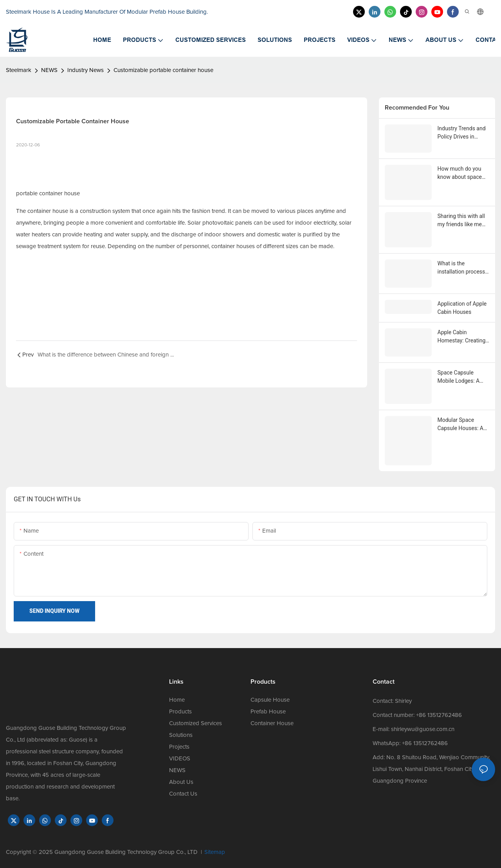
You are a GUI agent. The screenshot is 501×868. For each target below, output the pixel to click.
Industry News (86, 70)
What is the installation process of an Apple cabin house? (461, 268)
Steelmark (19, 70)
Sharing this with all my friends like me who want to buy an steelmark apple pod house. (462, 221)
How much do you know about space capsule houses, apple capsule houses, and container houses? (460, 173)
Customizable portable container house (163, 70)
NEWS (49, 70)
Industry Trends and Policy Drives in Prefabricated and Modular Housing (462, 133)
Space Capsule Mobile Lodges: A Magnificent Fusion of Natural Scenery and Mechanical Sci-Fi (462, 377)
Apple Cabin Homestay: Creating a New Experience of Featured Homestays (463, 337)
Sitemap (215, 852)
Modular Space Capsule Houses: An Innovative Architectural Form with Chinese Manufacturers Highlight (462, 425)
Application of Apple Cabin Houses (462, 308)
